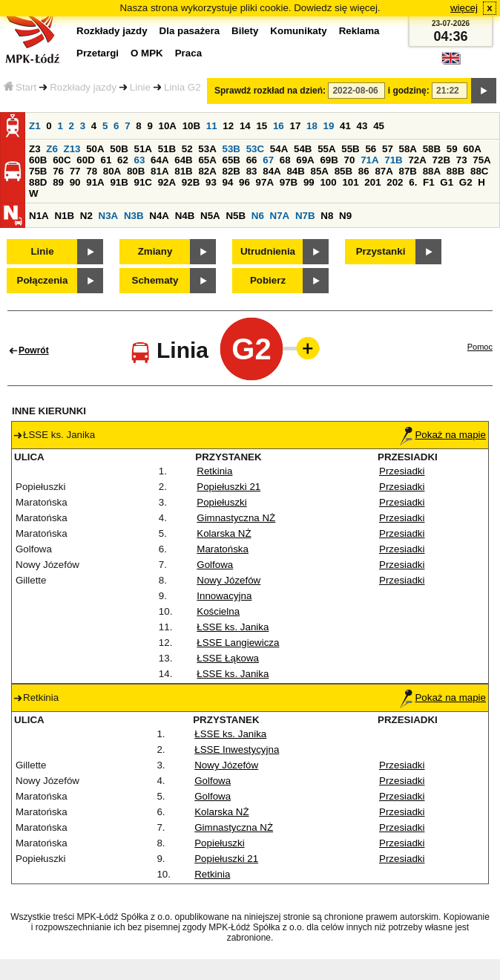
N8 (327, 216)
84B (295, 171)
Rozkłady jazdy (83, 87)
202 (395, 182)
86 (364, 171)
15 (261, 126)
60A (472, 149)
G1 (447, 182)
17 (295, 126)
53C (255, 149)
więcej (464, 8)
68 (285, 160)
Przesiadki (402, 471)
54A (279, 149)
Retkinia (214, 471)
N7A (280, 216)
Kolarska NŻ (224, 533)
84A (272, 171)
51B (167, 149)
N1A (39, 216)
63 (140, 160)
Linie (140, 87)
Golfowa (215, 565)
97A (265, 182)
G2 (466, 182)
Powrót (34, 350)
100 (328, 182)
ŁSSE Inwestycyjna (237, 749)
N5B (236, 216)
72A (417, 160)
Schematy (155, 280)
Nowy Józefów (228, 580)
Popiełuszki (221, 502)
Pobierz (268, 280)
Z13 (72, 149)
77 (75, 171)
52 (187, 149)
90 (75, 182)
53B (231, 149)
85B (343, 171)
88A (432, 171)
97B (289, 182)
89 (58, 182)
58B (432, 149)
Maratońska (223, 549)
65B (231, 160)
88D (38, 182)
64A (159, 160)
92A (167, 182)
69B (329, 160)
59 (452, 149)
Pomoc (480, 347)
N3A (109, 216)
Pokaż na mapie (443, 435)
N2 (86, 216)
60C (62, 160)
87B (408, 171)
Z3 (35, 149)
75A (481, 160)
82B (231, 171)
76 (58, 171)
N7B (305, 216)
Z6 (52, 149)
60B (38, 160)
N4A (159, 216)
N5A (210, 216)
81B (183, 171)
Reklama (359, 31)
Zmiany (155, 251)
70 (350, 160)
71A (369, 160)
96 (244, 182)
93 (211, 182)
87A (384, 171)
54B (303, 149)
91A (95, 182)
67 (268, 160)
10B (191, 126)
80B (136, 171)
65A (207, 160)
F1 (429, 182)
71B (393, 160)
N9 (345, 216)
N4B (185, 216)
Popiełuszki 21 (228, 487)
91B (119, 182)
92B (191, 182)
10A (168, 126)
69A (305, 160)
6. (413, 182)
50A (95, 149)
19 (329, 126)
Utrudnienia (268, 251)
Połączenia (43, 280)
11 (212, 126)
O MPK (147, 53)
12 (228, 126)
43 (362, 126)
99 (309, 182)
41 (345, 126)
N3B (134, 216)
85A (320, 171)
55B (350, 149)
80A (112, 171)
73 (462, 160)
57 (388, 149)
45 (379, 126)
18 (312, 126)
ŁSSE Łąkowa (228, 658)
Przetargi (98, 53)
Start (20, 87)
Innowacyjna (224, 596)
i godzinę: (409, 91)
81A (159, 171)
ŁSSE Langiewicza (238, 643)
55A (326, 149)
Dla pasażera (190, 31)
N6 (258, 216)
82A (207, 171)
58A (408, 149)
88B (455, 171)
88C (479, 171)
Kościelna (218, 611)
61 (106, 160)
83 (252, 171)
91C (143, 182)
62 (123, 160)
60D (85, 160)
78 (92, 171)
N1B (64, 216)
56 (371, 149)
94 (228, 182)
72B (441, 160)
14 (245, 126)
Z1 (35, 126)
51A (143, 149)
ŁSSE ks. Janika (233, 627)
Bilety (245, 31)
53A (207, 149)
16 (279, 126)
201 (372, 182)
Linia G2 (182, 87)
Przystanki (381, 251)
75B (38, 171)
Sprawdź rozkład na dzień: (270, 91)
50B (119, 149)
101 (350, 182)
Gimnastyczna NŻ (236, 518)
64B (183, 160)
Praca (188, 53)
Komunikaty (298, 31)
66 (252, 160)
